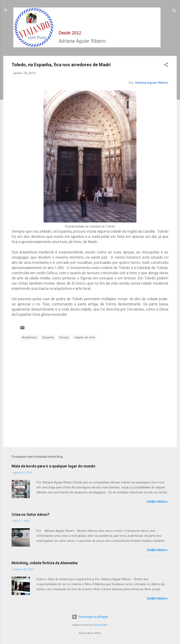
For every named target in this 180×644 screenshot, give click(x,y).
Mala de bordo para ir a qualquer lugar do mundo (54, 466)
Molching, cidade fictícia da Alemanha (45, 563)
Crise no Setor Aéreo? (30, 514)
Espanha (48, 337)
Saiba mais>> (158, 502)
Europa (64, 337)
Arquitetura (29, 337)
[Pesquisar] (174, 11)
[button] (166, 65)
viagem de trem (85, 337)
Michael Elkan (101, 625)
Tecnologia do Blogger (90, 617)
